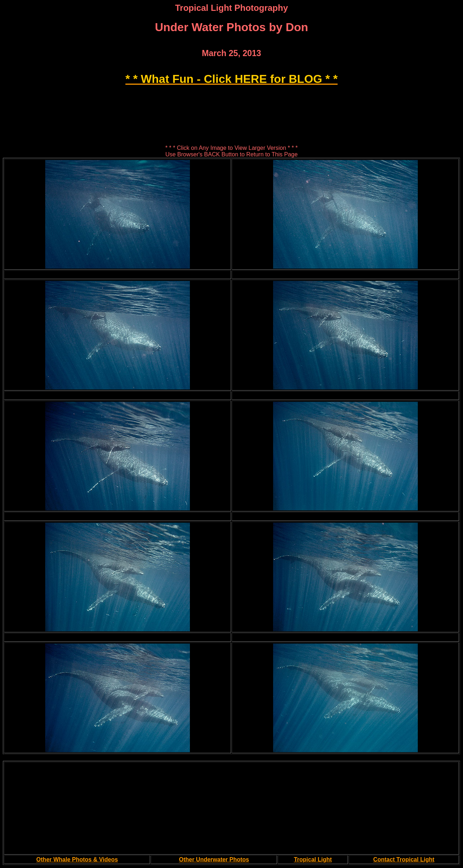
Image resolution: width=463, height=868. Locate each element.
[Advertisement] (231, 96)
